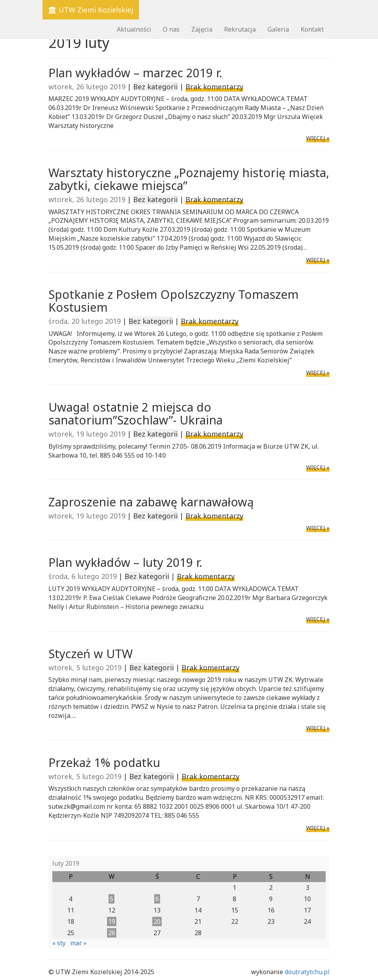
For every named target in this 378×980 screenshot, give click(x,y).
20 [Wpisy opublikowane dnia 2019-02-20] (157, 921)
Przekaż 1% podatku (104, 763)
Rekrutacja (240, 29)
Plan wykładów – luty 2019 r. (125, 562)
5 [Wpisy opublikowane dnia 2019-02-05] (111, 899)
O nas (171, 29)
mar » (78, 943)
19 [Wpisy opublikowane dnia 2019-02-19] (112, 921)
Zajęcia (202, 29)
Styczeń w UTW (91, 654)
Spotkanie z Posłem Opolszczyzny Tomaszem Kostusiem (174, 301)
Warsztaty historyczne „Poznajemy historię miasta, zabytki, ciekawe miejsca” (189, 179)
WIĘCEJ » (318, 138)
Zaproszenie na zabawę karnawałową (151, 502)
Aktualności (134, 29)
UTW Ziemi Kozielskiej (91, 10)
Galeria (278, 29)
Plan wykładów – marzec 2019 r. (135, 73)
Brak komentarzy (214, 87)
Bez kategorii (155, 87)
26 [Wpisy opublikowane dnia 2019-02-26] (112, 933)
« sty (59, 943)
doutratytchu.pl (307, 972)
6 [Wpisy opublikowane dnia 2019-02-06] (157, 899)
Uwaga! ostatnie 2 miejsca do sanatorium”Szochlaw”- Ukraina (136, 414)
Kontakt (312, 29)
